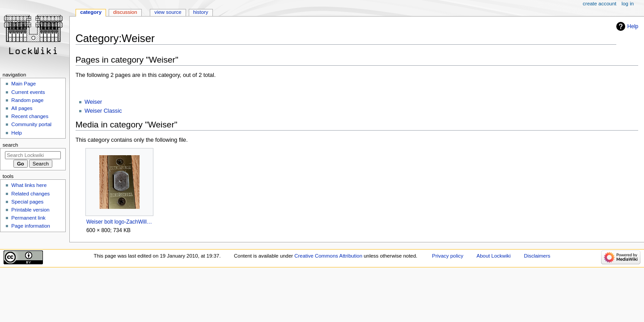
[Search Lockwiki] (33, 155)
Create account (600, 4)
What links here (29, 185)
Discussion (125, 12)
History (201, 12)
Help (633, 26)
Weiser (93, 102)
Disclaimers (537, 256)
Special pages (27, 202)
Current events (28, 92)
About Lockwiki (494, 256)
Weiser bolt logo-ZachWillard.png (119, 222)
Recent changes (30, 116)
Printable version (30, 210)
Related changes (30, 194)
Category (91, 12)
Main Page (23, 84)
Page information (31, 226)
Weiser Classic (103, 111)
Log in (628, 4)
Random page (27, 100)
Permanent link (28, 218)
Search (11, 145)
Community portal (31, 124)
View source (168, 12)
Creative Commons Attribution (328, 256)
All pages (22, 108)
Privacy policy (448, 256)
